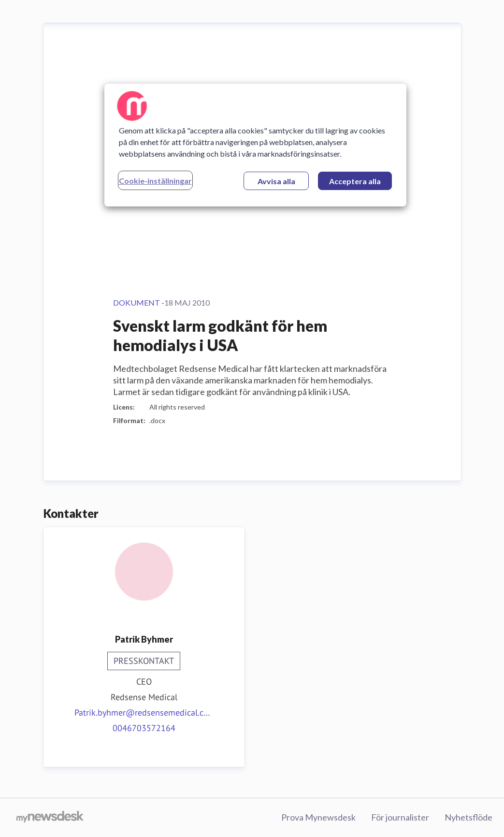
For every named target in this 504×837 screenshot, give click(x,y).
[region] (256, 145)
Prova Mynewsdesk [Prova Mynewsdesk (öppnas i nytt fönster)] (318, 817)
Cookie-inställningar (155, 181)
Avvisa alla (276, 181)
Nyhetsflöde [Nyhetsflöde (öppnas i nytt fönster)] (468, 817)
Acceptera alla (355, 181)
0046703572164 (144, 728)
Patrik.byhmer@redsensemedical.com (144, 712)
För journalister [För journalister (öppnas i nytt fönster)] (400, 817)
